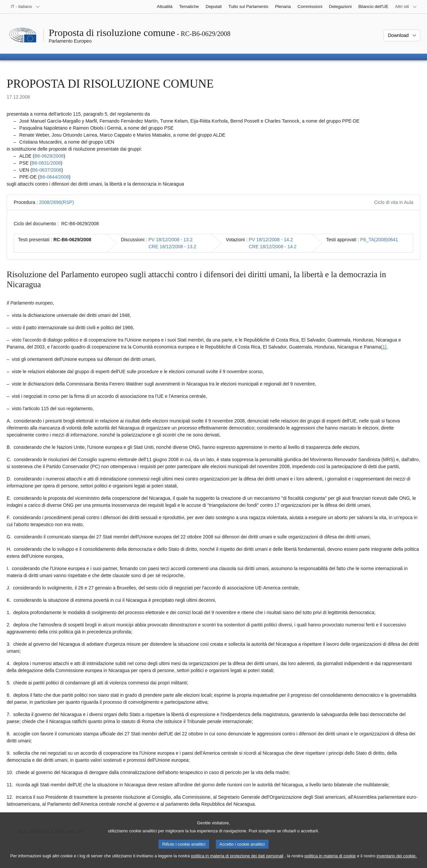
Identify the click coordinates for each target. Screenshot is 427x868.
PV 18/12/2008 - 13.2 (170, 240)
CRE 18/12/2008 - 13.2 (172, 247)
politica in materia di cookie (330, 861)
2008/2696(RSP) (56, 202)
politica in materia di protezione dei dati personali (237, 861)
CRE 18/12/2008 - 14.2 (273, 247)
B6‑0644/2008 (54, 177)
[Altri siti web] (406, 7)
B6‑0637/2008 (47, 170)
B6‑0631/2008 (46, 163)
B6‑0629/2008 (49, 156)
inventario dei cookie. (397, 861)
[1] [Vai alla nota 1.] (384, 347)
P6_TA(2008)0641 (379, 240)
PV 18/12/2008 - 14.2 (271, 240)
